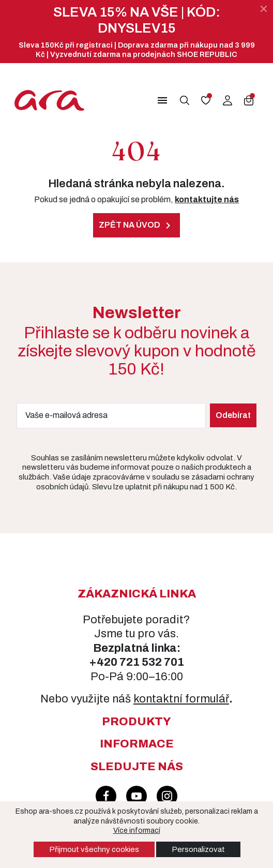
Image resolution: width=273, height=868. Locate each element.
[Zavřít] (264, 9)
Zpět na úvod (136, 226)
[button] (157, 100)
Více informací (137, 830)
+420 (104, 662)
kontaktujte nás (207, 199)
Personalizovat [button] (198, 849)
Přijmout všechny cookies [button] (94, 849)
